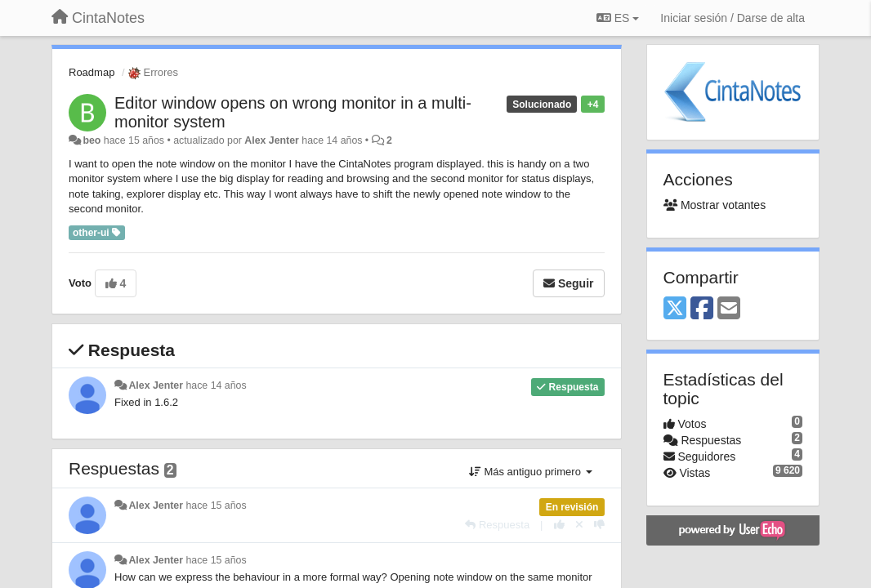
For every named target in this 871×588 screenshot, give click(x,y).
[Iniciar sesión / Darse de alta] (733, 18)
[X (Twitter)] (675, 309)
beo (92, 140)
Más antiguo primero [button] (531, 472)
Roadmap (92, 72)
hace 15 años (216, 506)
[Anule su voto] (579, 525)
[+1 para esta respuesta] (559, 525)
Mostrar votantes (715, 205)
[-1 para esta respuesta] (599, 525)
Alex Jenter (272, 140)
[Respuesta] (497, 525)
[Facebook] (702, 309)
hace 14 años (216, 385)
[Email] (729, 309)
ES (618, 18)
